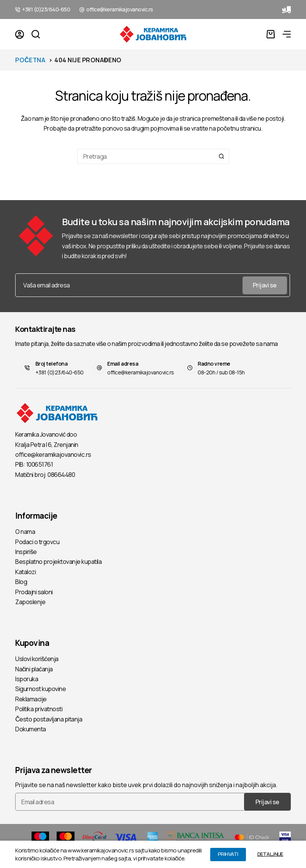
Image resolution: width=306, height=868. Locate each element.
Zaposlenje (30, 602)
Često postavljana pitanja (49, 719)
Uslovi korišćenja (37, 659)
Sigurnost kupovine (40, 689)
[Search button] (222, 156)
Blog (21, 582)
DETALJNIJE (270, 854)
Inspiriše (26, 552)
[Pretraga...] (146, 156)
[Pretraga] (36, 34)
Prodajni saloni (34, 592)
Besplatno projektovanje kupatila (58, 562)
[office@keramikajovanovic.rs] (82, 10)
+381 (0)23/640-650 (46, 9)
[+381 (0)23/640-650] (18, 10)
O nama (25, 532)
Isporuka (27, 679)
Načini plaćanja (34, 669)
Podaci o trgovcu (37, 542)
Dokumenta (31, 729)
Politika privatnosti (39, 709)
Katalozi (25, 572)
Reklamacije (31, 699)
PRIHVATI (228, 854)
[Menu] (287, 34)
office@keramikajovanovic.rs (120, 9)
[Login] (20, 34)
